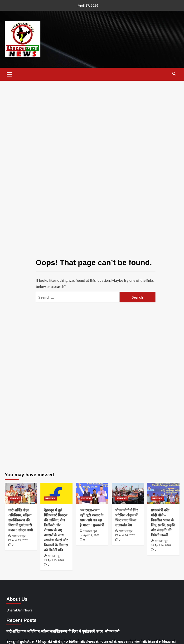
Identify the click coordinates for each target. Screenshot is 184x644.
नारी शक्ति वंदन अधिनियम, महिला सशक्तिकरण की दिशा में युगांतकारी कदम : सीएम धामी (21, 520)
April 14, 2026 (92, 535)
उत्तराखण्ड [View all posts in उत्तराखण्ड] (15, 498)
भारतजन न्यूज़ (19, 536)
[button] (10, 74)
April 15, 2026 (20, 540)
